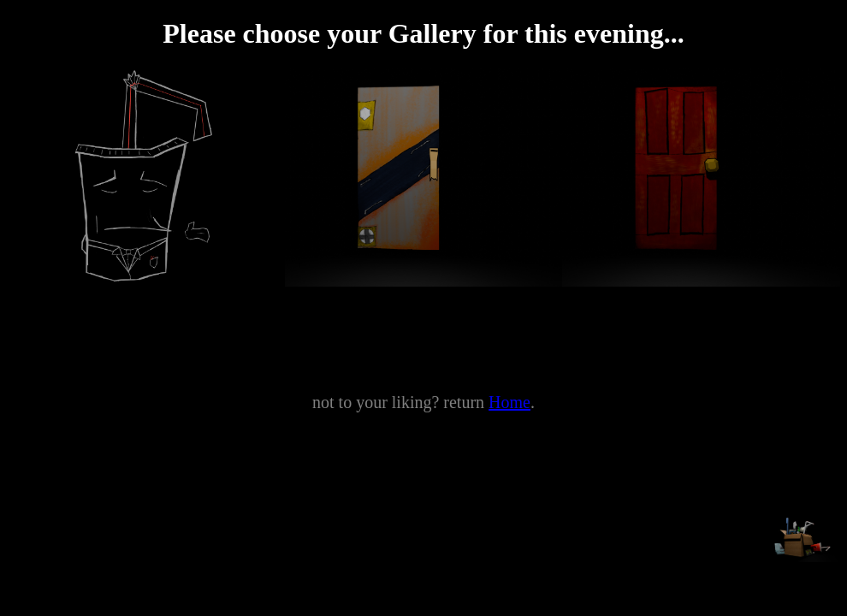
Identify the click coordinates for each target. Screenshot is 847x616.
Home (509, 402)
